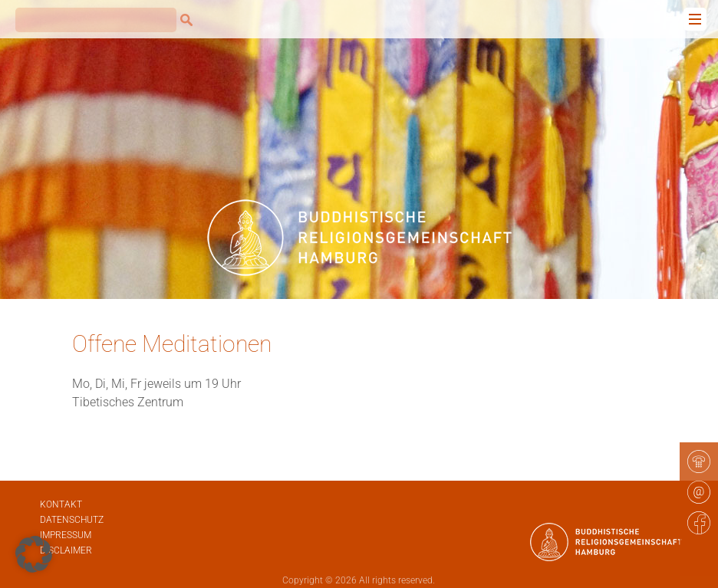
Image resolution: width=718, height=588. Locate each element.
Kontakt (61, 504)
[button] (34, 554)
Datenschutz (72, 520)
